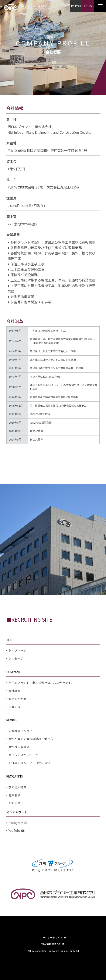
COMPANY (13, 672)
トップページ (17, 650)
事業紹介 (14, 707)
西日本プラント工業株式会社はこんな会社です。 (41, 683)
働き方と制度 (17, 699)
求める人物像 (17, 787)
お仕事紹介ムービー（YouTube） (31, 763)
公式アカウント (17, 812)
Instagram (18, 823)
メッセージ (16, 658)
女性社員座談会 (19, 747)
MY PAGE (76, 6)
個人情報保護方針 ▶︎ (53, 944)
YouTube (17, 830)
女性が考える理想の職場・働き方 (31, 739)
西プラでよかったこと (23, 755)
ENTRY (88, 6)
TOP (9, 640)
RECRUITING (15, 776)
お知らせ (14, 803)
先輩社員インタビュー (23, 731)
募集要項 (14, 795)
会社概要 (14, 691)
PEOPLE (12, 720)
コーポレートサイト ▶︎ (53, 937)
